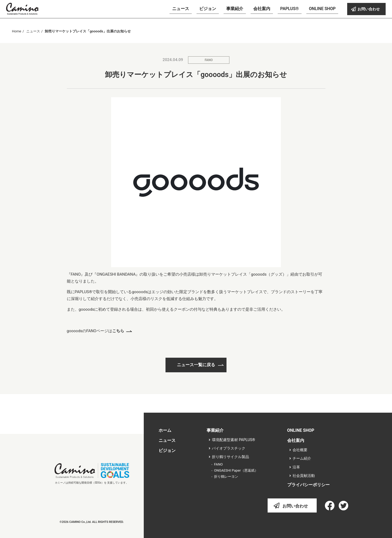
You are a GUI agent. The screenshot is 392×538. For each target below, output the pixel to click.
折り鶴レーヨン (226, 477)
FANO (209, 60)
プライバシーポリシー (308, 485)
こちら (118, 331)
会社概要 (300, 450)
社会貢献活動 (304, 476)
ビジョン (167, 451)
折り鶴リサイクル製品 (230, 457)
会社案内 (296, 440)
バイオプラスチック (229, 448)
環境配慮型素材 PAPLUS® (234, 440)
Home (17, 31)
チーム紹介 (302, 458)
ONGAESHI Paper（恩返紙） (236, 470)
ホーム (165, 430)
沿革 (296, 467)
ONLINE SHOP (301, 430)
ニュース (33, 31)
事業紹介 (215, 430)
